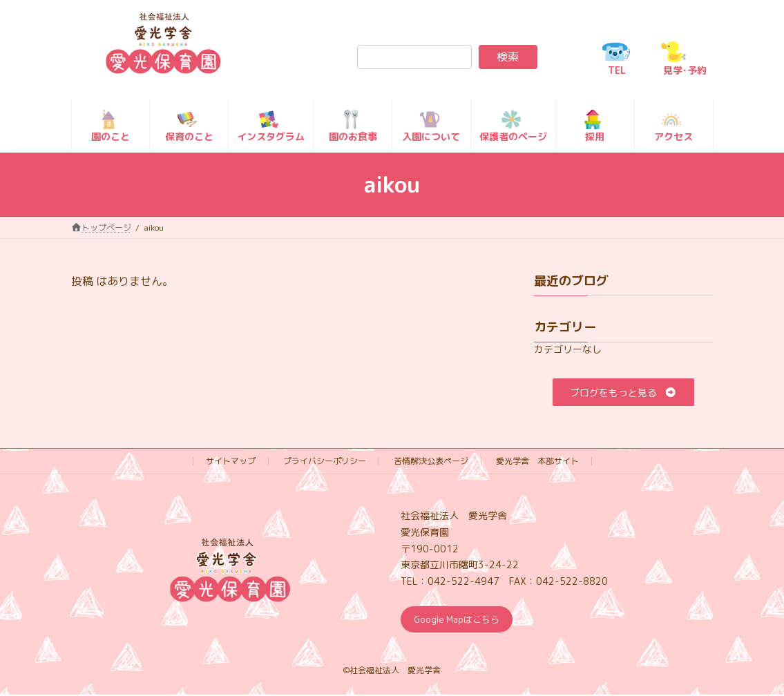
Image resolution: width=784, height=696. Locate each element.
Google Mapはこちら (461, 620)
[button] (624, 392)
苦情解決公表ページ (431, 461)
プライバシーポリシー (325, 461)
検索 (508, 57)
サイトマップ (231, 461)
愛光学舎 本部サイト (537, 461)
